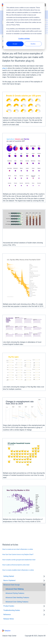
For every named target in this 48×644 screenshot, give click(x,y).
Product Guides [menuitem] (9, 606)
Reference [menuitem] (7, 615)
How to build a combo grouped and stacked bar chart (19, 560)
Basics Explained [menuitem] (9, 580)
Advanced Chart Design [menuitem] (12, 585)
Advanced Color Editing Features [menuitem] (17, 602)
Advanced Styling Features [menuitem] (15, 593)
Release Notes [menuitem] (9, 619)
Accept (15, 44)
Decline (33, 44)
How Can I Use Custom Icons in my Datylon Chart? (18, 554)
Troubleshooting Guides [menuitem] (12, 610)
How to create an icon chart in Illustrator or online (18, 549)
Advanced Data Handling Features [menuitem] (17, 598)
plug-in (5, 68)
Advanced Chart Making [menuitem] (15, 589)
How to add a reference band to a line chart (16, 565)
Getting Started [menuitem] (9, 576)
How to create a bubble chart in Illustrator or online (18, 570)
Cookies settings (24, 38)
